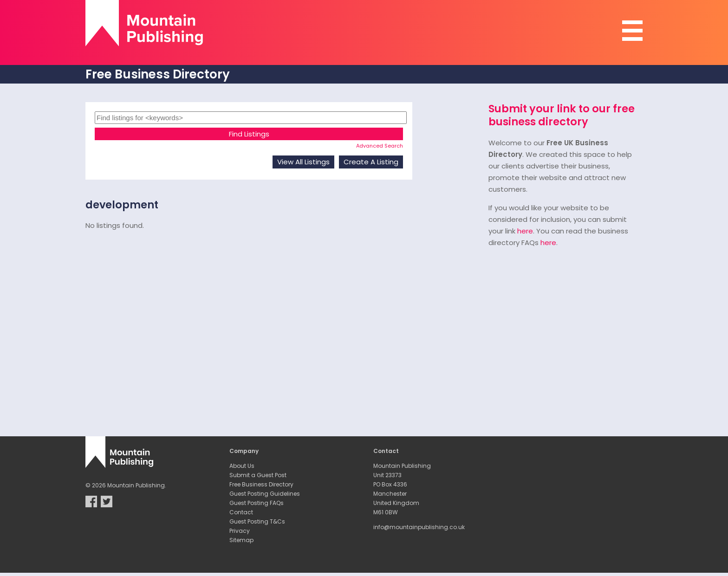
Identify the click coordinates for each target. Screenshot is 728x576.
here (525, 231)
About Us (242, 466)
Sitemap (241, 540)
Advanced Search (380, 146)
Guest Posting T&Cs (257, 521)
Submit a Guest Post (258, 475)
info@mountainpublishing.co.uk (419, 527)
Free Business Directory (261, 484)
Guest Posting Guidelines (265, 494)
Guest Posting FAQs (257, 503)
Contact (241, 512)
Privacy (240, 531)
